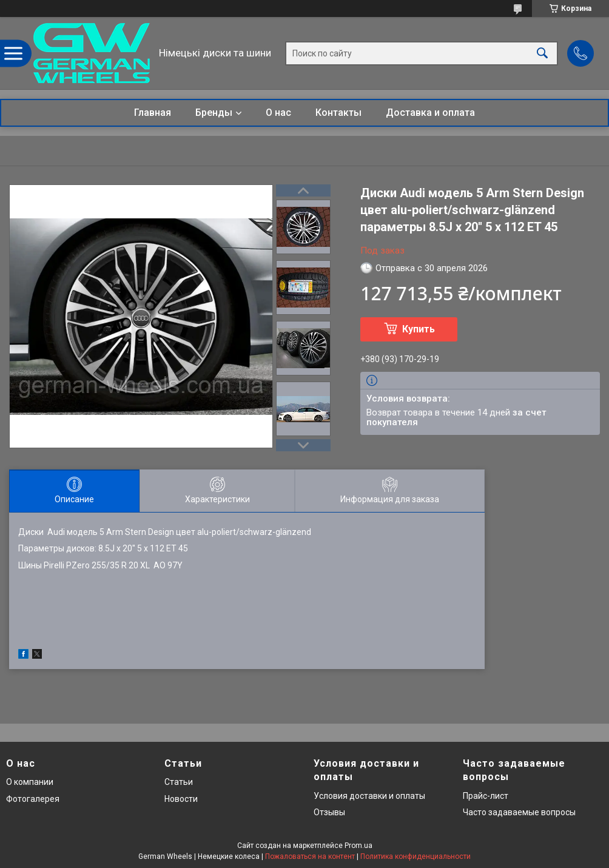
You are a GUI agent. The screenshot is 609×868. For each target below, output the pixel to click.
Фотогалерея (33, 799)
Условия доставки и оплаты (369, 796)
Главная (153, 113)
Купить (419, 329)
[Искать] (542, 53)
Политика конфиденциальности (416, 856)
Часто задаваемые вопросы (519, 812)
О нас (278, 113)
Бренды (214, 113)
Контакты (338, 113)
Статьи (179, 782)
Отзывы (329, 812)
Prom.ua (358, 846)
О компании (30, 782)
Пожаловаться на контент (310, 856)
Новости (181, 799)
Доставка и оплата (430, 113)
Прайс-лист (486, 796)
